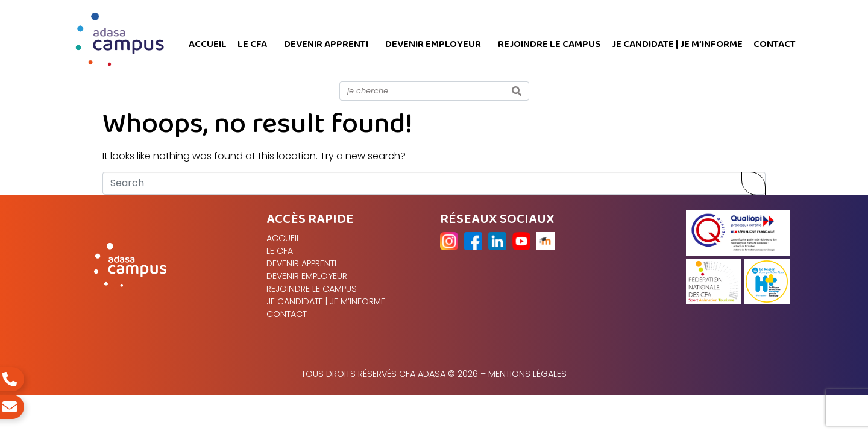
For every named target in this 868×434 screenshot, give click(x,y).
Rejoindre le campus (549, 44)
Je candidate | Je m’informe (677, 44)
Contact (775, 44)
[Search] (517, 91)
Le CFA (252, 44)
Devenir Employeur (433, 44)
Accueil (208, 44)
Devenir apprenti (326, 44)
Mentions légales (527, 374)
